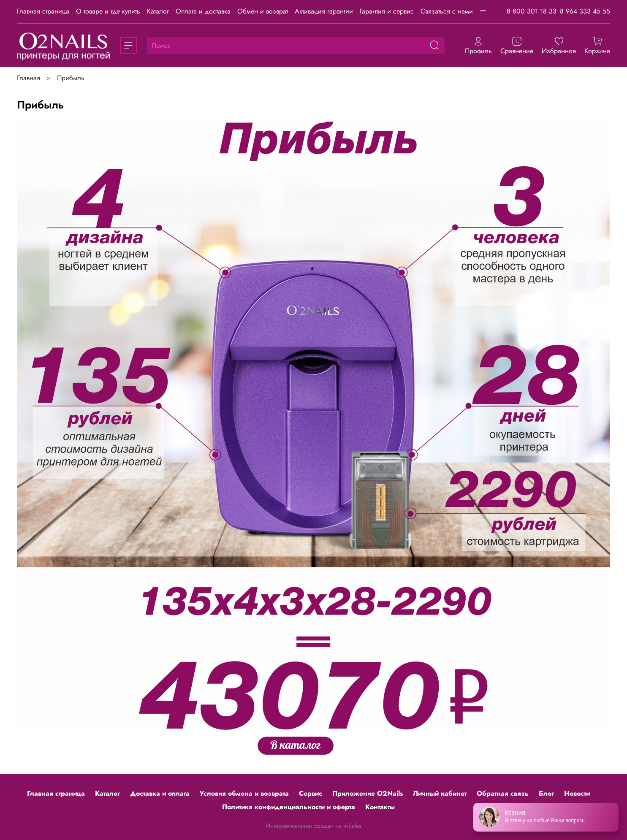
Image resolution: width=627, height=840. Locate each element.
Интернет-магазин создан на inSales (313, 826)
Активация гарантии (324, 11)
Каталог (158, 11)
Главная (28, 78)
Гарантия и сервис (387, 11)
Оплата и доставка (203, 11)
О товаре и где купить (108, 11)
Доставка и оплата (160, 793)
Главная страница (43, 11)
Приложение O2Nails (368, 793)
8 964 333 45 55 (585, 11)
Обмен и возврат (263, 11)
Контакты (380, 807)
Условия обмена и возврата (244, 793)
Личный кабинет (440, 793)
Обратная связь (503, 793)
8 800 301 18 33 (532, 11)
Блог (546, 793)
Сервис (311, 793)
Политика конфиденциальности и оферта (289, 807)
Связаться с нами (447, 11)
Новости (577, 793)
